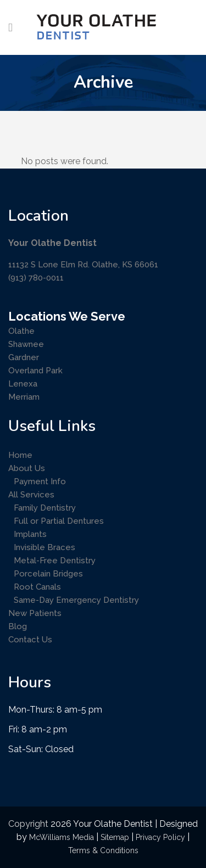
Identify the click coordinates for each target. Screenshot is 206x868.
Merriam (24, 397)
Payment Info (40, 481)
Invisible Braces (44, 547)
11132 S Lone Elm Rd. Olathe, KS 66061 (83, 265)
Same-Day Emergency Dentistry (76, 600)
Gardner (24, 357)
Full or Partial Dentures (59, 521)
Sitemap (115, 837)
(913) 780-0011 (36, 278)
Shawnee (26, 344)
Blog (18, 626)
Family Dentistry (45, 508)
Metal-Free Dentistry (55, 561)
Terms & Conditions (103, 850)
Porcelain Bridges (48, 574)
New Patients (35, 613)
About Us (27, 468)
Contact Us (30, 640)
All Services (31, 495)
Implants (30, 534)
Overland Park (35, 371)
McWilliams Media (62, 837)
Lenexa (23, 384)
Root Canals (37, 587)
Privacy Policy (160, 837)
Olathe (21, 331)
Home (20, 455)
